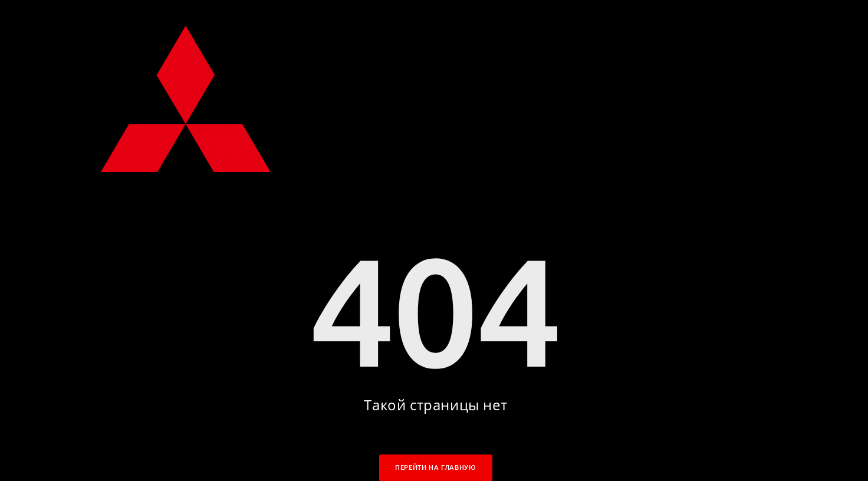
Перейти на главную (435, 467)
